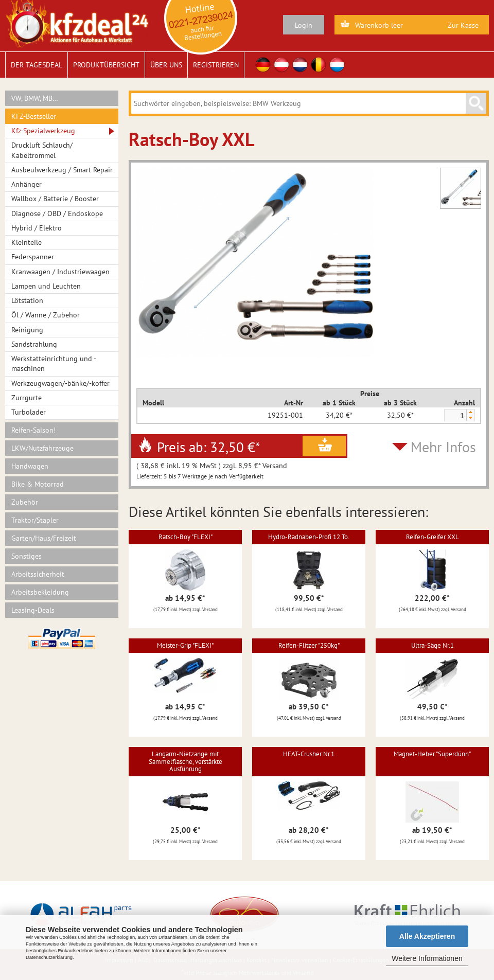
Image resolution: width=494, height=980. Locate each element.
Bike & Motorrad (38, 484)
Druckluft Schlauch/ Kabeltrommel (42, 150)
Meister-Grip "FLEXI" (185, 645)
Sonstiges (27, 556)
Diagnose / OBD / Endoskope (57, 213)
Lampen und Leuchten (46, 286)
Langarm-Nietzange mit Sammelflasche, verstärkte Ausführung (186, 761)
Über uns (166, 65)
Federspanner (33, 257)
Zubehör (25, 502)
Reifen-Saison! (33, 430)
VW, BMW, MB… (35, 98)
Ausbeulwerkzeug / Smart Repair (62, 170)
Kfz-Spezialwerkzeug (43, 131)
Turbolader (29, 412)
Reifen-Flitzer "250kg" (309, 645)
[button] (470, 412)
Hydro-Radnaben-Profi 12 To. (309, 537)
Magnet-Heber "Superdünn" (432, 754)
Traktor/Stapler (35, 520)
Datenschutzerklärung (49, 957)
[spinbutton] (455, 416)
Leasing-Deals (33, 610)
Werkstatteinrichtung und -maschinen (54, 363)
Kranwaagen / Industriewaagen (60, 272)
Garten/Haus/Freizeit (44, 538)
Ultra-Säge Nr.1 (433, 645)
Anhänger (27, 184)
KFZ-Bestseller (34, 116)
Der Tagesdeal (37, 65)
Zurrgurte (27, 398)
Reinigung (27, 330)
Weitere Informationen (427, 958)
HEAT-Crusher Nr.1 (309, 754)
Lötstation (27, 300)
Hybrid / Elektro (37, 228)
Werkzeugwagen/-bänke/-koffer (60, 383)
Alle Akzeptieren (427, 936)
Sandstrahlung (34, 344)
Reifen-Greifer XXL (433, 537)
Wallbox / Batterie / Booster (55, 199)
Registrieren (216, 65)
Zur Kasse (463, 25)
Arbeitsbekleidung (40, 592)
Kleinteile (27, 242)
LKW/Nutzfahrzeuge (42, 448)
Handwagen (30, 466)
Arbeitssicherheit (38, 574)
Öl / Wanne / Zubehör (46, 315)
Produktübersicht (106, 65)
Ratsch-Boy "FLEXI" (186, 537)
